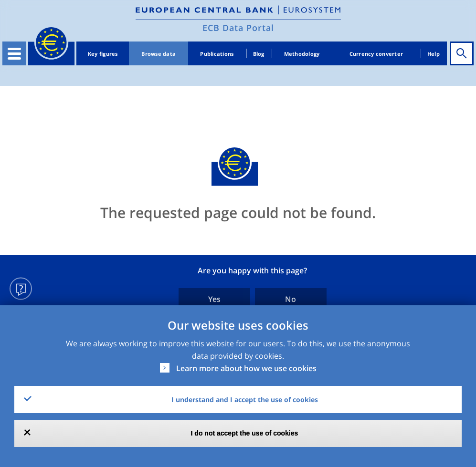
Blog (259, 54)
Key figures (103, 54)
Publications (217, 54)
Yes (214, 299)
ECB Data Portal (238, 28)
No (291, 299)
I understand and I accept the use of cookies (245, 400)
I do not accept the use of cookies (245, 433)
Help (434, 54)
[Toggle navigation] (14, 53)
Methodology (302, 54)
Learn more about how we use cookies (246, 368)
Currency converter (376, 54)
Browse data (159, 54)
